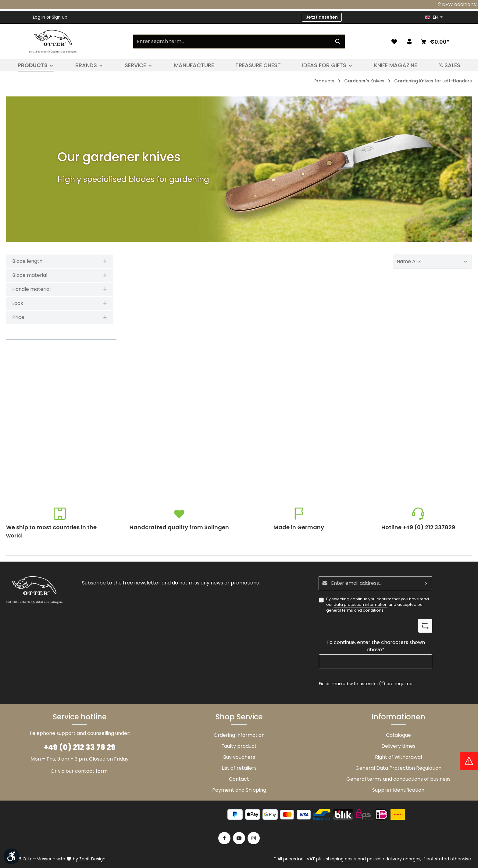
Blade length (60, 261)
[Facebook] (224, 838)
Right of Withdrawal (398, 757)
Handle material (60, 289)
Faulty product (239, 746)
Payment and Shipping (239, 790)
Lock (60, 303)
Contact (239, 779)
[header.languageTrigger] (434, 17)
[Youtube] (239, 838)
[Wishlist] (394, 42)
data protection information (360, 605)
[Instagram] (254, 838)
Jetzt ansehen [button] (322, 17)
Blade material (60, 275)
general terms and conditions (355, 610)
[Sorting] (432, 262)
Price (60, 317)
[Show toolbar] (12, 856)
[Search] (338, 42)
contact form (91, 771)
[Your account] (409, 42)
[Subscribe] (426, 583)
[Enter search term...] (232, 42)
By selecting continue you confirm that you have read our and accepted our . (378, 605)
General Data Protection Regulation (398, 768)
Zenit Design (92, 859)
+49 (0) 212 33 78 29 (80, 747)
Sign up (60, 17)
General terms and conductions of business (398, 779)
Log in (39, 17)
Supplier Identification (398, 790)
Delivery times (398, 746)
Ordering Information (239, 735)
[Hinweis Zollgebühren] (469, 761)
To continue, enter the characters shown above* (376, 646)
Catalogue (398, 735)
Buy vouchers (239, 757)
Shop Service (239, 717)
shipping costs (341, 859)
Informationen (398, 717)
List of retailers (239, 768)
